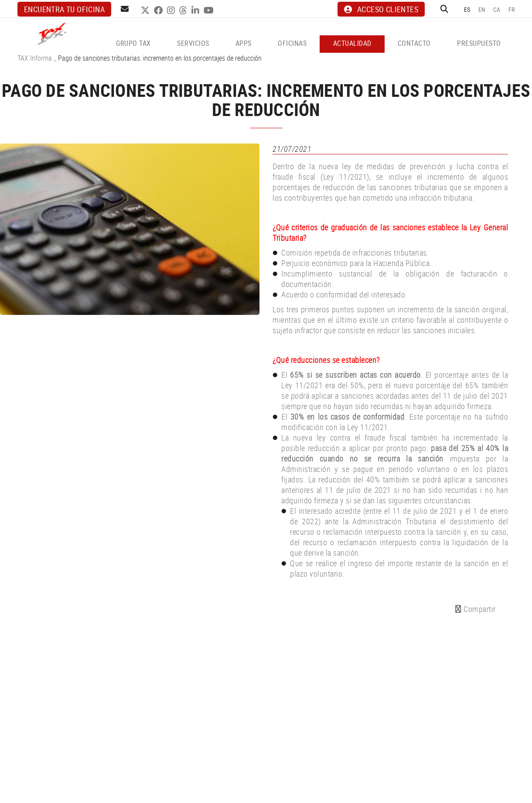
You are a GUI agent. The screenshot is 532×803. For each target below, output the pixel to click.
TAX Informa (35, 58)
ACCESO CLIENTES (381, 9)
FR (512, 9)
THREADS (184, 10)
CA (497, 9)
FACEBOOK (159, 10)
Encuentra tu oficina (64, 9)
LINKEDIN (196, 10)
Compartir (476, 609)
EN (482, 9)
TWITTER (146, 10)
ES (467, 9)
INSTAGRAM (172, 10)
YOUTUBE (210, 10)
